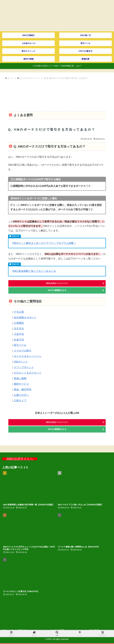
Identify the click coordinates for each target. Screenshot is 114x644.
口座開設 (19, 323)
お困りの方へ (21, 395)
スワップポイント (24, 367)
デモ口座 (19, 312)
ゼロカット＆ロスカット (28, 373)
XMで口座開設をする (57, 290)
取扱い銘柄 (20, 378)
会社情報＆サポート (25, 317)
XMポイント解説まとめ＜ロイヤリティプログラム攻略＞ (44, 243)
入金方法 (19, 334)
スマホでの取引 (23, 351)
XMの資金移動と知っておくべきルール (34, 271)
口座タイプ (20, 401)
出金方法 (19, 340)
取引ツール (20, 345)
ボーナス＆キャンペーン (28, 356)
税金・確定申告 (23, 389)
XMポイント (21, 362)
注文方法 (19, 328)
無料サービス (21, 384)
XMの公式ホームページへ (57, 283)
